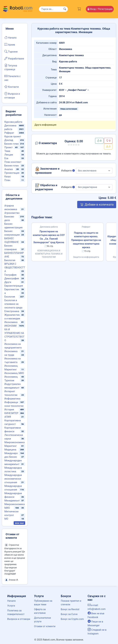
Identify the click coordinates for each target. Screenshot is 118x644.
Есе (6, 158)
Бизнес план (12, 144)
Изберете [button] (68, 171)
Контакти (12, 87)
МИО (7, 508)
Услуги (11, 606)
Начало (10, 37)
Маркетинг (11, 446)
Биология (10, 260)
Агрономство (12, 213)
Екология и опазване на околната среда (13, 304)
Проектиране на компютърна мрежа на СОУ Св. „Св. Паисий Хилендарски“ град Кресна (49, 237)
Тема (7, 151)
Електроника (12, 311)
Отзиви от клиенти (45, 626)
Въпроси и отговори (12, 95)
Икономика (11, 322)
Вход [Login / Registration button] (100, 9)
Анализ (9, 169)
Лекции (9, 155)
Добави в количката (97, 205)
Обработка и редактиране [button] (46, 187)
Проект (8, 147)
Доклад (9, 140)
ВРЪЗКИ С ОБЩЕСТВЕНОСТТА (15, 268)
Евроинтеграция (14, 286)
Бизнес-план (12, 166)
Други (8, 282)
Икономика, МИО (14, 373)
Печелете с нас (13, 78)
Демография (12, 278)
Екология (10, 297)
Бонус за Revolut (70, 609)
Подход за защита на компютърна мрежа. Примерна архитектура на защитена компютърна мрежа (86, 240)
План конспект (13, 162)
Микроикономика (15, 504)
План (7, 180)
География (10, 275)
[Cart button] (79, 8)
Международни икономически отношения (13, 479)
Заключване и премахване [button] (47, 171)
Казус (8, 177)
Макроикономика (14, 442)
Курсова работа (13, 122)
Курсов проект (13, 136)
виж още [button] (19, 523)
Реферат (9, 133)
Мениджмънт (12, 501)
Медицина (10, 450)
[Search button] (65, 9)
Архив (10, 44)
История (9, 410)
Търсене (11, 51)
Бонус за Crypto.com (72, 619)
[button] (47, 144)
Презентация (12, 173)
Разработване (14, 58)
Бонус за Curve (69, 614)
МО (6, 519)
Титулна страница (11, 67)
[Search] (53, 9)
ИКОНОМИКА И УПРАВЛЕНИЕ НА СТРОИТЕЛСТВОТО (14, 333)
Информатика (12, 399)
